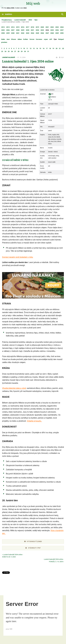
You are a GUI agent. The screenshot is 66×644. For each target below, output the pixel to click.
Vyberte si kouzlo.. (34, 421)
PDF (61, 57)
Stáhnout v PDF (33, 548)
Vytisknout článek (33, 541)
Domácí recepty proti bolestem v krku (18, 257)
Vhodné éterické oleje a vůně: (14, 388)
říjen (36, 20)
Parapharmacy (7, 20)
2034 (30, 20)
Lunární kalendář (20, 20)
